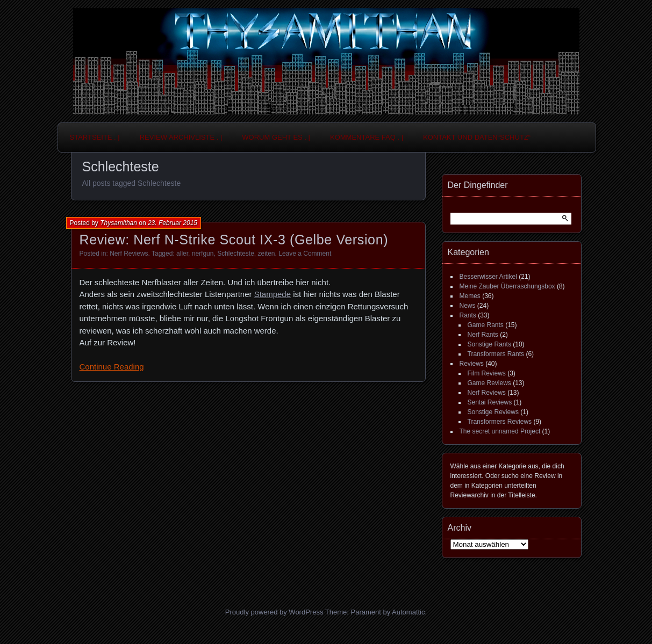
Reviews (472, 364)
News (468, 306)
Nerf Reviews (129, 254)
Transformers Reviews (500, 422)
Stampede (273, 294)
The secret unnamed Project (500, 431)
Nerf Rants (483, 335)
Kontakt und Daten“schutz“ (477, 137)
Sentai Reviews (490, 402)
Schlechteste (236, 254)
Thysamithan (119, 223)
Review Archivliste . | (181, 137)
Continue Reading (112, 367)
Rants (468, 315)
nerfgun (203, 254)
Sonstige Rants (489, 344)
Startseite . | (95, 137)
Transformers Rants (496, 354)
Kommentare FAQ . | (367, 137)
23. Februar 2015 (173, 223)
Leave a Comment (305, 254)
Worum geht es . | (276, 137)
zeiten (267, 254)
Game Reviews (489, 383)
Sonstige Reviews (493, 412)
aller (182, 254)
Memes (470, 296)
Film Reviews (487, 373)
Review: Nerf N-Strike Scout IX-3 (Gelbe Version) (234, 240)
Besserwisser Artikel (488, 277)
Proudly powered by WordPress (274, 612)
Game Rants (486, 325)
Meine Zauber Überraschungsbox (507, 286)
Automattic (408, 612)
